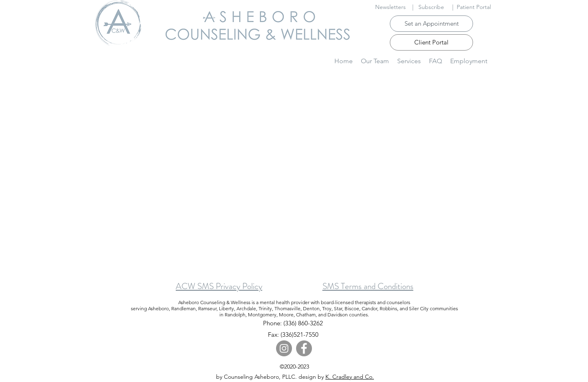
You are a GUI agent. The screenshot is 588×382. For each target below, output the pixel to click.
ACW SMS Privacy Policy (219, 286)
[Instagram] (284, 348)
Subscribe (431, 7)
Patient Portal (474, 7)
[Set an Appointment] (431, 24)
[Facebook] (304, 348)
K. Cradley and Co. (350, 377)
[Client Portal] (431, 42)
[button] (409, 61)
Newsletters (390, 7)
